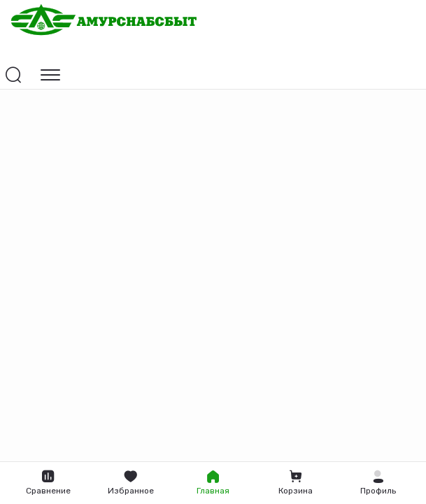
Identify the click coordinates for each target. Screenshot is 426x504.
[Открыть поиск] (13, 75)
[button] (378, 483)
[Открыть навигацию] (50, 75)
